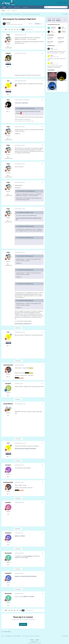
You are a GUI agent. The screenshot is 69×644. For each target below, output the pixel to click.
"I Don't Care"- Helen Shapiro (21, 103)
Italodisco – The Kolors (20, 536)
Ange (8, 35)
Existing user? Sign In (62, 3)
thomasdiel (8, 553)
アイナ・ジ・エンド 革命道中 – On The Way (24, 596)
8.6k (8, 67)
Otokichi (8, 53)
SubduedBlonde (8, 404)
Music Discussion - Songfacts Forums (23, 324)
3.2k (8, 94)
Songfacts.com (17, 7)
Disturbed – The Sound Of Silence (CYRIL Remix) (26, 576)
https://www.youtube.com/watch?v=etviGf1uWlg (25, 448)
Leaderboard (25, 7)
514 (17, 30)
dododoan (8, 533)
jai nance (8, 465)
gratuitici (8, 502)
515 (20, 30)
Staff (8, 11)
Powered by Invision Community (34, 643)
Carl (8, 81)
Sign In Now (23, 624)
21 (8, 395)
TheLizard (53, 27)
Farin (9, 23)
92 (8, 477)
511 (9, 30)
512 (12, 30)
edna (8, 100)
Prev (6, 30)
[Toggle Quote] (17, 108)
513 (15, 30)
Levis (52, 31)
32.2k (8, 112)
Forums (3, 11)
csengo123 (8, 573)
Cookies (37, 640)
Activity (10, 7)
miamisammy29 (8, 365)
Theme (32, 640)
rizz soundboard (28, 556)
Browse (4, 8)
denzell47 (8, 384)
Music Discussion (19, 24)
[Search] (51, 7)
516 (23, 30)
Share (31, 24)
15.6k (8, 377)
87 (8, 46)
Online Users (14, 11)
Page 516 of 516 (30, 30)
